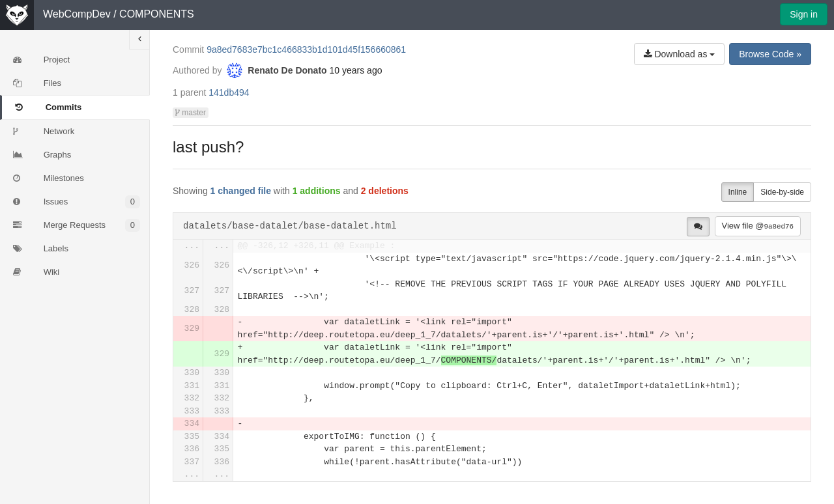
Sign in (804, 14)
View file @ (758, 226)
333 (192, 411)
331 (192, 386)
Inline (738, 192)
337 (192, 462)
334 (192, 424)
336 (192, 449)
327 (192, 291)
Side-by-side (782, 192)
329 (192, 329)
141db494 (229, 92)
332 (192, 398)
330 (192, 373)
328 (192, 310)
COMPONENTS (157, 14)
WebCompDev (77, 14)
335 (192, 437)
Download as (680, 54)
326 (192, 265)
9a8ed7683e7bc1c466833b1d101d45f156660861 (306, 49)
